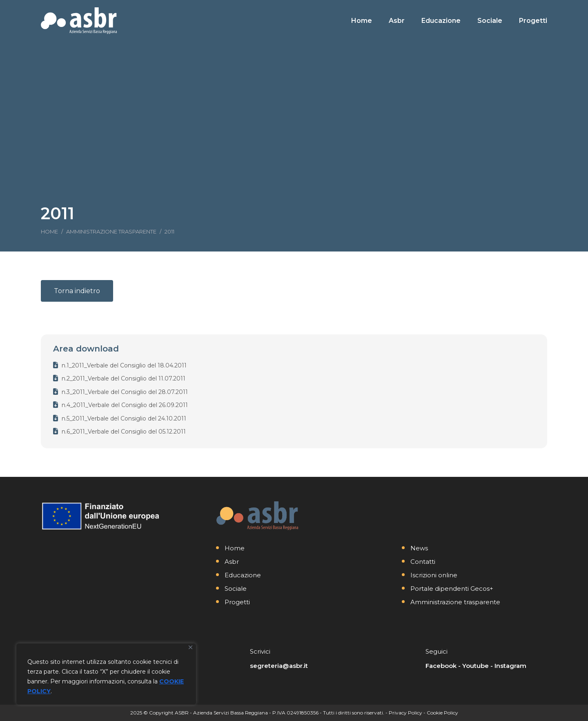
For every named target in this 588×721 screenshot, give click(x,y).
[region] (106, 674)
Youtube (476, 666)
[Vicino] (190, 647)
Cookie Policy (442, 713)
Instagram (510, 666)
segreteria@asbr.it (279, 666)
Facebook (441, 666)
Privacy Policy (405, 713)
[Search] (490, 7)
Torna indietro (77, 291)
